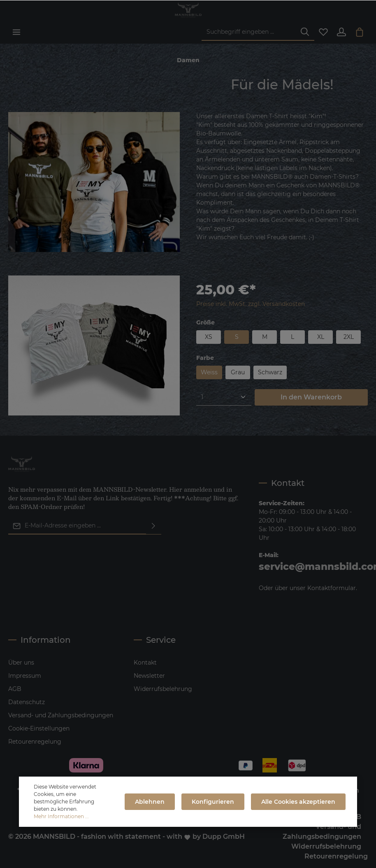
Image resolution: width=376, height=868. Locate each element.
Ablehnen (150, 802)
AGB (15, 689)
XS (209, 337)
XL (321, 337)
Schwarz (270, 372)
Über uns (21, 663)
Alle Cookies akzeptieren (298, 802)
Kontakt (145, 663)
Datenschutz (27, 702)
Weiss (209, 372)
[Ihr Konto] (341, 32)
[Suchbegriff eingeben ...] (249, 32)
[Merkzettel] (323, 32)
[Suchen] (305, 32)
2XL (349, 337)
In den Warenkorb (311, 397)
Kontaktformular (332, 588)
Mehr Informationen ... (61, 816)
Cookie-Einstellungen (39, 728)
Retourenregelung (35, 742)
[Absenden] (153, 526)
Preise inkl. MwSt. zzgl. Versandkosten (251, 304)
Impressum (25, 676)
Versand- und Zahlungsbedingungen (61, 715)
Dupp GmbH (224, 836)
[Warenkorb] (360, 32)
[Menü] (16, 32)
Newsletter (149, 676)
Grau (238, 372)
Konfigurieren (213, 802)
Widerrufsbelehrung (163, 689)
